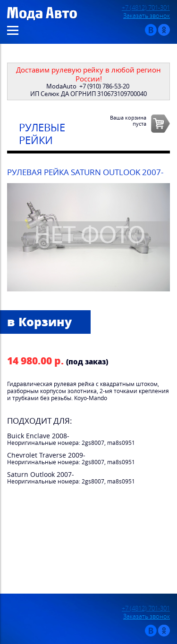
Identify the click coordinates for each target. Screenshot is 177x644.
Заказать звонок (147, 16)
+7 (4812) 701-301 (146, 8)
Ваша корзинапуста (128, 121)
